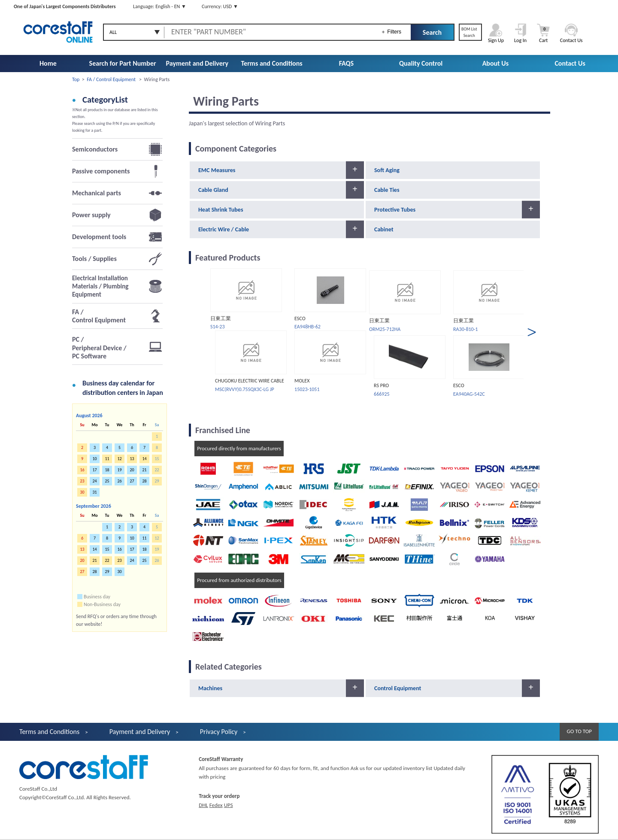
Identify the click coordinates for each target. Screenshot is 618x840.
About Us (495, 63)
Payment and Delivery (197, 63)
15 (107, 549)
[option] (246, 331)
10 (94, 459)
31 (94, 492)
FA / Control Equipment (111, 79)
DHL (203, 805)
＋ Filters (391, 32)
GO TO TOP (579, 731)
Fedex (216, 805)
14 (94, 549)
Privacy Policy (219, 732)
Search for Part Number (123, 63)
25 (107, 481)
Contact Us (570, 63)
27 (132, 481)
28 (144, 481)
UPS (229, 805)
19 (119, 470)
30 (119, 572)
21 (144, 470)
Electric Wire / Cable (224, 229)
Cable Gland (213, 190)
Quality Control (421, 63)
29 (107, 572)
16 (119, 549)
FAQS (346, 63)
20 (132, 470)
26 (119, 481)
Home (48, 63)
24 (94, 481)
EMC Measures (217, 170)
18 (107, 470)
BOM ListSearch (469, 32)
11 (144, 538)
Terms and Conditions (272, 63)
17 (94, 470)
